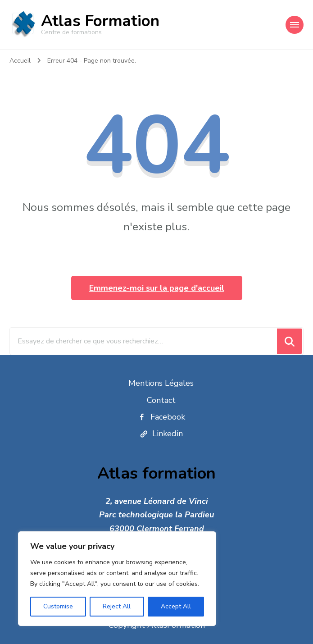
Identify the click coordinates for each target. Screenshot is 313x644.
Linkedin (161, 434)
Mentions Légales (161, 383)
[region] (117, 579)
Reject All (117, 606)
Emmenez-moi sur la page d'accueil (157, 288)
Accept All (176, 606)
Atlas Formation (100, 21)
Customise (58, 606)
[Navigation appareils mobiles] (295, 25)
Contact (161, 400)
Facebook (161, 417)
